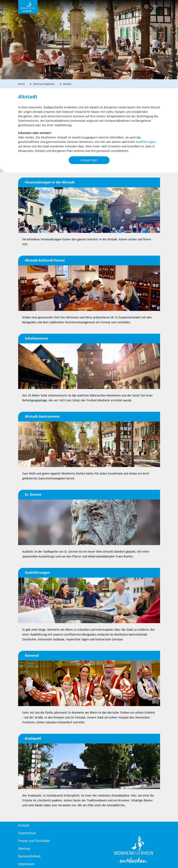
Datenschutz (27, 833)
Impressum (26, 864)
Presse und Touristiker (34, 841)
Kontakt (24, 825)
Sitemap (24, 849)
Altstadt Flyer (89, 160)
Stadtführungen (146, 142)
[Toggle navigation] (155, 7)
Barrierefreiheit (29, 856)
